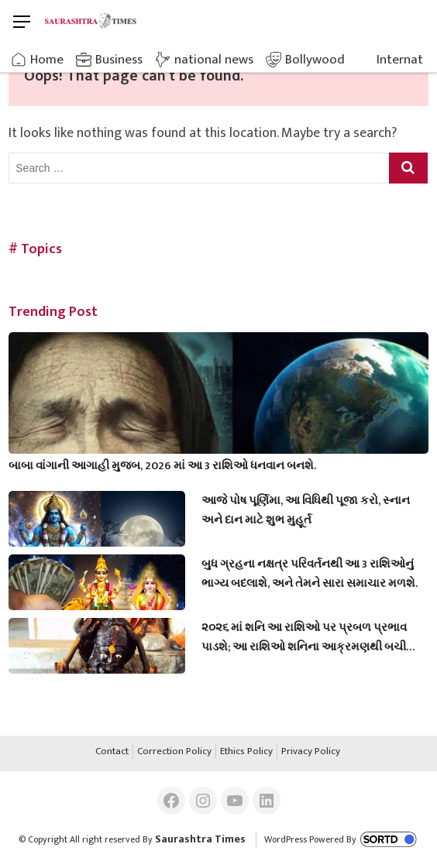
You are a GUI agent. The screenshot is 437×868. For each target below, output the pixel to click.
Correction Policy (174, 752)
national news (214, 60)
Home (47, 60)
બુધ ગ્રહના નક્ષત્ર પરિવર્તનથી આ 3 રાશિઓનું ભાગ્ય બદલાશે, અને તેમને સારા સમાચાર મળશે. (310, 574)
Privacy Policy (311, 752)
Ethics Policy (246, 752)
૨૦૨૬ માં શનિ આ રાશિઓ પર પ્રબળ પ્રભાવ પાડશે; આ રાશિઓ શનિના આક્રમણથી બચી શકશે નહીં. (304, 637)
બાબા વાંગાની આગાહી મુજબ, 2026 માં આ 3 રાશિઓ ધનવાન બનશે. (162, 466)
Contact (112, 752)
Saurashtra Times (200, 839)
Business (119, 60)
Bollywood (315, 60)
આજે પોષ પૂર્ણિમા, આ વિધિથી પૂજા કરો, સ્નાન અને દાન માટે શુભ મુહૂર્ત (306, 510)
